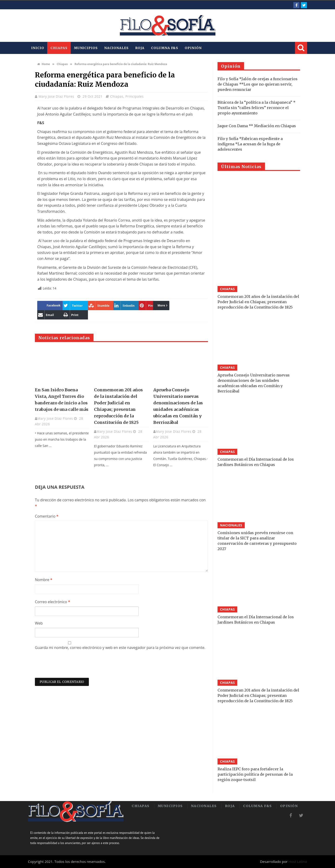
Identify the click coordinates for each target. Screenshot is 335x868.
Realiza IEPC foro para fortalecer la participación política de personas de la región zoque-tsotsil (255, 774)
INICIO (38, 48)
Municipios (86, 48)
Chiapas (59, 48)
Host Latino (298, 861)
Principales (135, 96)
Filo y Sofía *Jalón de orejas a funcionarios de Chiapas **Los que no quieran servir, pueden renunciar (258, 84)
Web (39, 623)
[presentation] (70, 666)
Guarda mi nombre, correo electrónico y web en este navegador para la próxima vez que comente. (120, 648)
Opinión (193, 48)
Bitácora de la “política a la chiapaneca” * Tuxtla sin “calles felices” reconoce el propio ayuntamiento (256, 108)
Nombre (44, 580)
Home (44, 64)
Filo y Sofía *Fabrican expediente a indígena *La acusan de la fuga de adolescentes (250, 144)
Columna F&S (165, 48)
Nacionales (116, 48)
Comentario (47, 516)
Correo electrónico (52, 602)
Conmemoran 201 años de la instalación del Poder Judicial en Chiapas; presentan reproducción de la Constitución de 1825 (258, 302)
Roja (140, 48)
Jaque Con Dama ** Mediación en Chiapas (257, 126)
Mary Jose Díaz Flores (57, 96)
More (122, 305)
